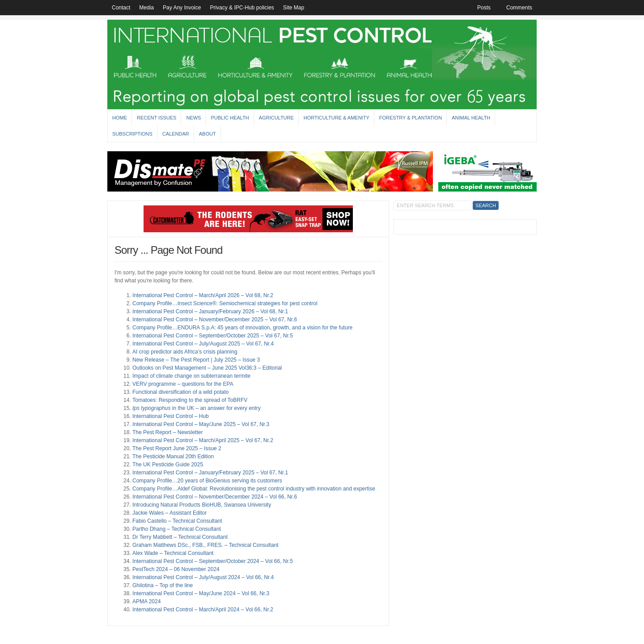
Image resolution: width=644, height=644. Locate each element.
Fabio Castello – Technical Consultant (177, 521)
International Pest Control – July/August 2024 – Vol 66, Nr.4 (203, 577)
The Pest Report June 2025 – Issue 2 (177, 448)
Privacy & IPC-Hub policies (242, 8)
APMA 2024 (146, 601)
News (193, 118)
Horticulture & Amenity (337, 118)
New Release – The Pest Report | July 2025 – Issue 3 (196, 360)
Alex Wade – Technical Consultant (173, 553)
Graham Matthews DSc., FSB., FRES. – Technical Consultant (205, 545)
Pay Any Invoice (182, 8)
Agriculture (276, 118)
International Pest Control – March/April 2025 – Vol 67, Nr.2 (203, 440)
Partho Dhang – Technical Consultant (177, 529)
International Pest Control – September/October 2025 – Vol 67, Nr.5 (213, 336)
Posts (484, 8)
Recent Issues (157, 118)
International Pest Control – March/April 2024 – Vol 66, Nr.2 (203, 610)
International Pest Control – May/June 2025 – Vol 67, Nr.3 (201, 424)
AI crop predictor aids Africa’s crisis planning (185, 352)
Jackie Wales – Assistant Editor (169, 513)
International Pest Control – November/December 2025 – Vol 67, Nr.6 (215, 320)
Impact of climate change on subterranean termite (191, 376)
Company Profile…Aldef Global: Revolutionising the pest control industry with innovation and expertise (254, 489)
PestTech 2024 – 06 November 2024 (176, 569)
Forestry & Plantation (411, 118)
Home (120, 118)
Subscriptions (132, 134)
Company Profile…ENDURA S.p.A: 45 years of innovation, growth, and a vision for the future (242, 328)
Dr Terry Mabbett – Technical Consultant (180, 537)
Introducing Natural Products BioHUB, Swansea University (202, 505)
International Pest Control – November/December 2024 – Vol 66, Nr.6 (215, 497)
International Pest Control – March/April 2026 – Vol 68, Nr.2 (203, 295)
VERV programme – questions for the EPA (183, 384)
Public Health (230, 118)
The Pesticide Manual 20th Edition (173, 456)
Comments (519, 8)
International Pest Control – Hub (171, 416)
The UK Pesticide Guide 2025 (168, 465)
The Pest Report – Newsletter (167, 432)
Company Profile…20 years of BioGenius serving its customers (207, 481)
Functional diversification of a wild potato (180, 392)
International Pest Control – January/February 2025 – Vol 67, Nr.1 (210, 473)
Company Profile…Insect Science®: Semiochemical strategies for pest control (225, 303)
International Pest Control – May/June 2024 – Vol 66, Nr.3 (201, 593)
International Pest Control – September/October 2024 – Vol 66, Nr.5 (213, 561)
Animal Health (471, 118)
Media (146, 8)
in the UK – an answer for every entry (197, 408)
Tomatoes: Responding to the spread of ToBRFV (190, 400)
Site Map (294, 8)
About (208, 134)
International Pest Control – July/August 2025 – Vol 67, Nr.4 (203, 344)
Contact (121, 8)
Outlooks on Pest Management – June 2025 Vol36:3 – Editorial (207, 368)
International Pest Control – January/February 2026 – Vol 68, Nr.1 (210, 311)
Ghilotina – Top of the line (163, 585)
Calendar (176, 134)
